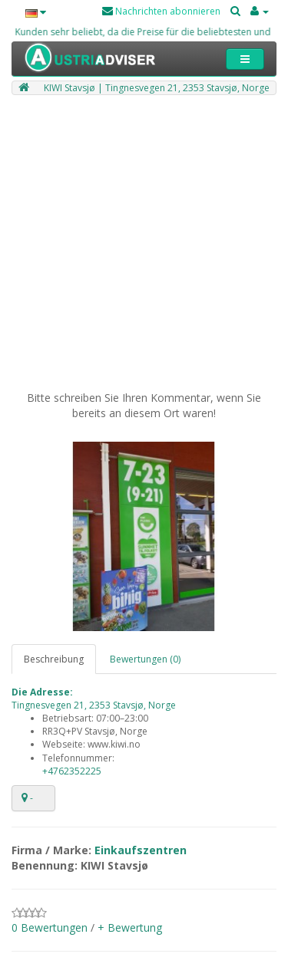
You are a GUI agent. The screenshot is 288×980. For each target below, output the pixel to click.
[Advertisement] (144, 247)
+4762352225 (72, 771)
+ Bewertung (130, 927)
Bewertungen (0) (145, 659)
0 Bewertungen (50, 927)
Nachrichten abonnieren (161, 11)
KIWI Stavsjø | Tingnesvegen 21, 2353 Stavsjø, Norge (157, 88)
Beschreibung (54, 659)
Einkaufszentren (141, 850)
